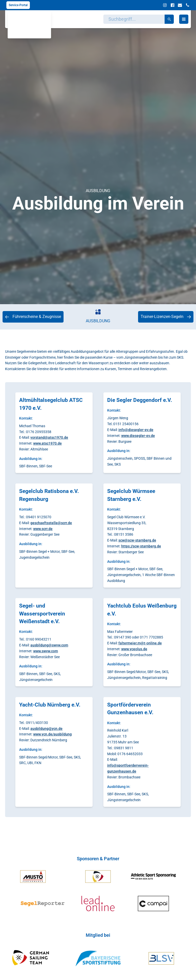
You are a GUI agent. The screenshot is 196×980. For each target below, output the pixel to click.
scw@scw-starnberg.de (137, 540)
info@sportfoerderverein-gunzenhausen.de (128, 768)
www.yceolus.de (134, 649)
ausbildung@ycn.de (46, 729)
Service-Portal (18, 5)
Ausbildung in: (31, 459)
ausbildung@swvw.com (49, 645)
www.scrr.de (43, 529)
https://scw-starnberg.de (141, 546)
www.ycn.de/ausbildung (52, 734)
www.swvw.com (46, 651)
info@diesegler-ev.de (136, 430)
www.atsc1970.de (47, 443)
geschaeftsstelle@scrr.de (51, 523)
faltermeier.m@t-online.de (140, 643)
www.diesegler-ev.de (138, 436)
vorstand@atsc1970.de (49, 437)
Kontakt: (26, 418)
